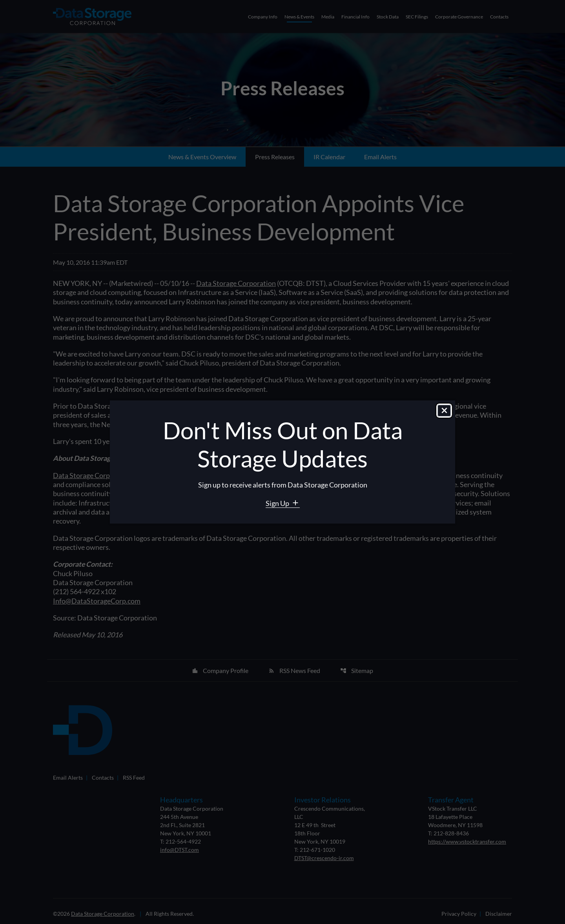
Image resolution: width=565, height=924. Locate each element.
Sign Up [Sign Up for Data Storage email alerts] (278, 503)
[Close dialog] (444, 411)
